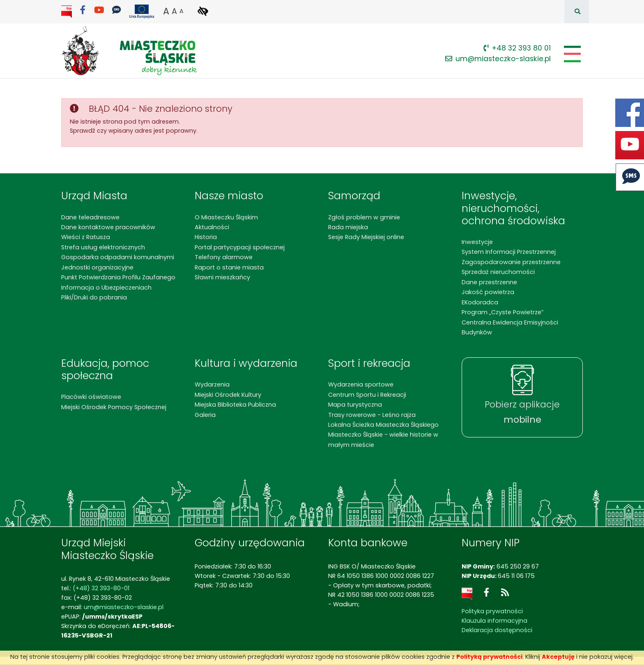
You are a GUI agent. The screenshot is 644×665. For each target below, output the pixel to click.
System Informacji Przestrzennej (509, 252)
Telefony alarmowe (224, 257)
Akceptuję (558, 657)
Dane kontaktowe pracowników (108, 227)
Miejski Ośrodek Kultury (228, 395)
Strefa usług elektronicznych (103, 247)
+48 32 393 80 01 (517, 48)
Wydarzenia (212, 384)
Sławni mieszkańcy (222, 277)
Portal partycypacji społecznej (240, 247)
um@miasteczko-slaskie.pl (498, 59)
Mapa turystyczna (355, 405)
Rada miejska (348, 227)
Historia (206, 237)
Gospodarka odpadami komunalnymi (118, 257)
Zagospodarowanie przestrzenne (511, 262)
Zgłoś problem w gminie (364, 217)
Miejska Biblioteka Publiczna (235, 405)
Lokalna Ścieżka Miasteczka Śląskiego (383, 425)
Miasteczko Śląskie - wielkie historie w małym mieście (383, 439)
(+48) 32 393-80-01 (101, 588)
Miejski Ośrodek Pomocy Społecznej (114, 407)
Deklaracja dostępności (497, 630)
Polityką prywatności (489, 657)
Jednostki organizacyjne (97, 267)
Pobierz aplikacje (522, 412)
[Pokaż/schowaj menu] (572, 54)
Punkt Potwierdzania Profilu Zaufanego (118, 277)
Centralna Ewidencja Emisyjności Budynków (510, 327)
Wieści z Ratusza (86, 237)
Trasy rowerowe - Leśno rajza (372, 415)
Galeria (205, 415)
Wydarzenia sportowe (361, 384)
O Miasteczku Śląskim (226, 217)
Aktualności (212, 227)
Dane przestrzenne (489, 282)
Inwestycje (477, 242)
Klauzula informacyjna (494, 621)
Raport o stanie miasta (229, 267)
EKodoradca (480, 302)
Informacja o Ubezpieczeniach (106, 288)
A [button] (166, 11)
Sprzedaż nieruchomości (498, 272)
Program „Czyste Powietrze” (503, 312)
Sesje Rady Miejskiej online (366, 237)
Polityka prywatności (492, 611)
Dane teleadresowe (90, 217)
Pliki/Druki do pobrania (94, 297)
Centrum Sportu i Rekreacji (367, 395)
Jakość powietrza (488, 292)
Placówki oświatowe (91, 397)
